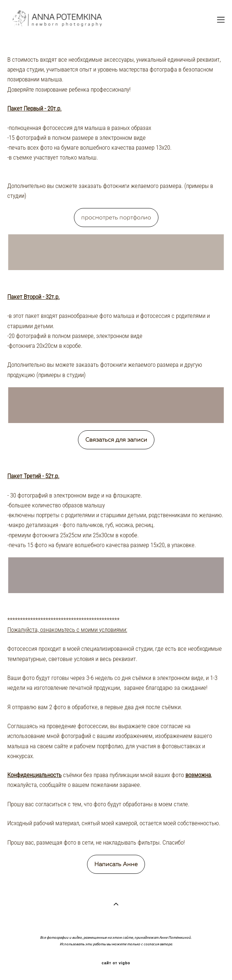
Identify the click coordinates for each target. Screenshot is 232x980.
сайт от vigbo (116, 963)
